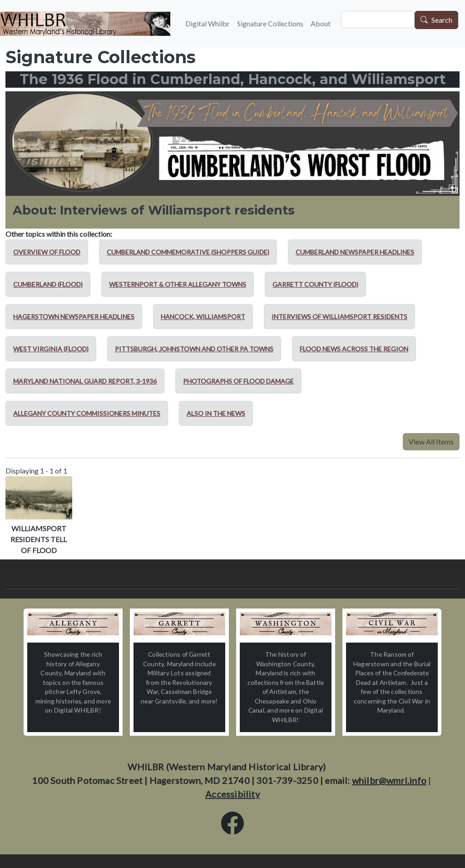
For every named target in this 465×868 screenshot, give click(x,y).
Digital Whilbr (208, 23)
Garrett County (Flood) (315, 284)
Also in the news (216, 413)
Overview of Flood (47, 252)
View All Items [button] (431, 441)
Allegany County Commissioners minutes (87, 413)
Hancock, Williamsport (203, 317)
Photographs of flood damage (238, 381)
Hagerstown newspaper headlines (74, 317)
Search (442, 20)
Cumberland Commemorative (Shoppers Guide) (188, 252)
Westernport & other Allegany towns (178, 284)
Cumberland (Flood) (48, 284)
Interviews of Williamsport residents (339, 317)
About (321, 23)
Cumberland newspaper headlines (355, 252)
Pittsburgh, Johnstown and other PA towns (194, 349)
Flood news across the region (354, 349)
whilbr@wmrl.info (389, 780)
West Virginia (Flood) (51, 349)
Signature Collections (270, 23)
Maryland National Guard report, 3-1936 (85, 381)
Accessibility (232, 794)
